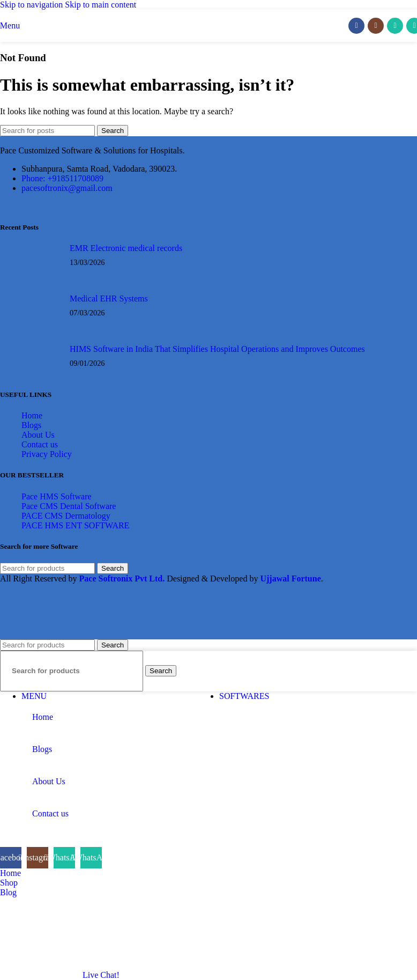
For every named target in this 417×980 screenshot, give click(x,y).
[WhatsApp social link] (395, 26)
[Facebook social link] (356, 26)
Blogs (31, 425)
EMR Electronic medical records (126, 248)
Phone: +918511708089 (62, 178)
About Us (38, 435)
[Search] (47, 131)
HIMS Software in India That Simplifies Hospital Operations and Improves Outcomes (217, 349)
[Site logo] (209, 44)
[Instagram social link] (376, 26)
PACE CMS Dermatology (66, 516)
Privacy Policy (47, 454)
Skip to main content (100, 5)
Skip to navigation (32, 5)
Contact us (40, 444)
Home (32, 415)
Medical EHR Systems (109, 299)
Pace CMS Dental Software (69, 506)
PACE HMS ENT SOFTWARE (75, 525)
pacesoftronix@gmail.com (67, 188)
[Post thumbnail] (42, 261)
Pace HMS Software (57, 496)
